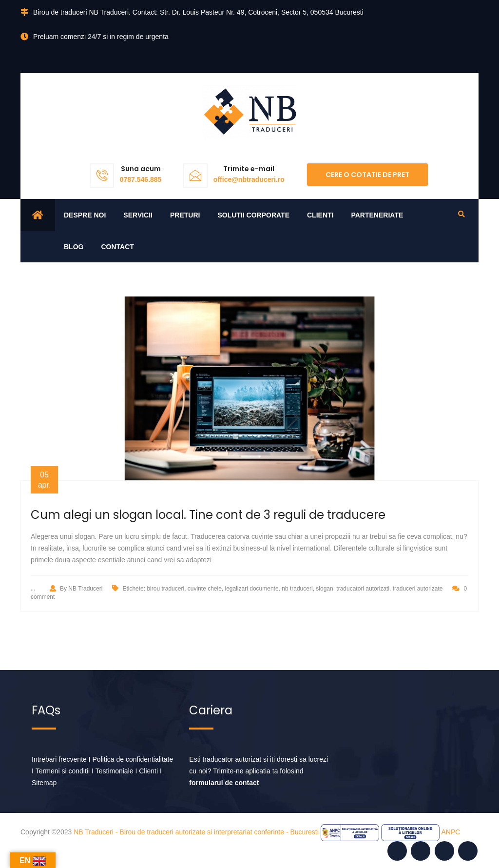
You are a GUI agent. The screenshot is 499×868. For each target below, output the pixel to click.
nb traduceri (297, 589)
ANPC (451, 832)
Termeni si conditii (63, 771)
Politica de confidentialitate (133, 759)
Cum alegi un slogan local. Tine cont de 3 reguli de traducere (208, 515)
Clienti (320, 215)
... (33, 588)
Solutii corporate (253, 215)
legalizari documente (252, 589)
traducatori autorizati (363, 589)
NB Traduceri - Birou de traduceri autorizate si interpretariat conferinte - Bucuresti (196, 832)
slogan (324, 589)
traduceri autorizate (418, 589)
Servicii (138, 215)
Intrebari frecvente (59, 759)
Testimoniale (115, 771)
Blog (74, 247)
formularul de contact (224, 783)
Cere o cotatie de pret (367, 175)
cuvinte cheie (205, 589)
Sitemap (44, 783)
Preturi (185, 215)
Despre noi (85, 215)
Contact (117, 247)
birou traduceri (165, 589)
